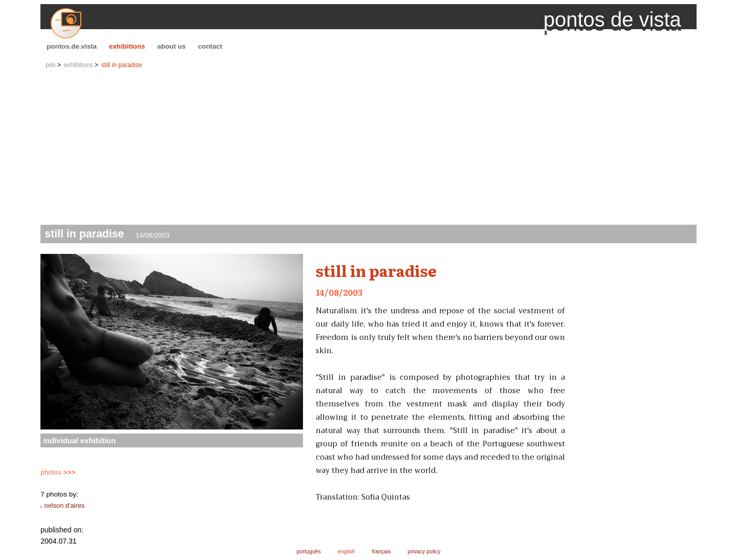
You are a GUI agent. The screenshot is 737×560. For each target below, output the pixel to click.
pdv (50, 65)
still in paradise (122, 65)
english (346, 551)
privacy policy (424, 551)
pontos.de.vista (72, 46)
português (308, 551)
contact (210, 46)
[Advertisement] (368, 148)
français (381, 551)
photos (58, 472)
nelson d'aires (65, 505)
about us (171, 46)
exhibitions (127, 46)
